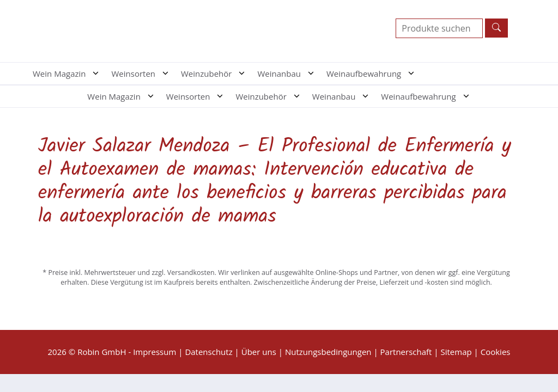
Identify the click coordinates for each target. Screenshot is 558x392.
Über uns (259, 352)
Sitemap (456, 352)
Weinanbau (289, 73)
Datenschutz (208, 352)
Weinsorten (143, 73)
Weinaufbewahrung (374, 73)
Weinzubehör (216, 73)
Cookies (496, 352)
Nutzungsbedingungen (328, 352)
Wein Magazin (69, 73)
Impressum (154, 352)
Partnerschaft (406, 352)
